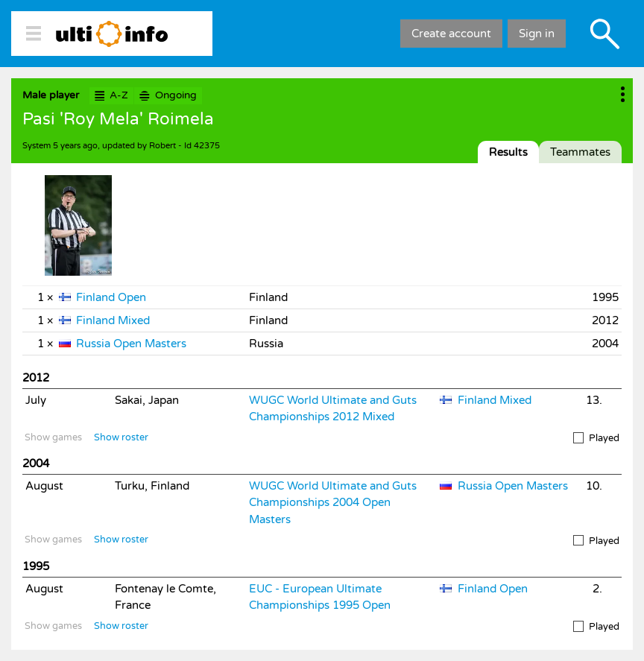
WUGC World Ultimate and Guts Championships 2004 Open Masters (333, 503)
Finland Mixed (113, 320)
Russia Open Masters (131, 344)
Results (508, 152)
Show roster (121, 437)
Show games (53, 437)
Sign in (537, 34)
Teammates (580, 152)
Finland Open (111, 297)
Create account (451, 34)
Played (596, 438)
